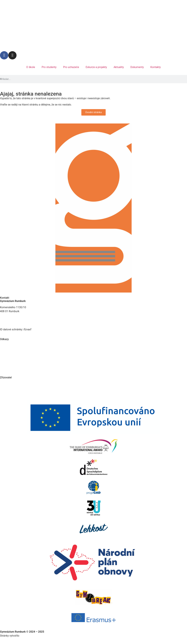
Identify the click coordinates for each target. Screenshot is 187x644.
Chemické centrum (11, 355)
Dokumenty (137, 67)
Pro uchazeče (71, 67)
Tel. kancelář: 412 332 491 (16, 318)
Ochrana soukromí (11, 361)
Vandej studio (28, 636)
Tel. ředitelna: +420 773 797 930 (19, 322)
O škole (31, 67)
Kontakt (5, 298)
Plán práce (6, 342)
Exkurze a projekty (96, 67)
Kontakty (156, 67)
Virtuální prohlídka (11, 349)
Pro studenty (49, 67)
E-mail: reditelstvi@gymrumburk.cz (21, 325)
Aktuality (119, 67)
